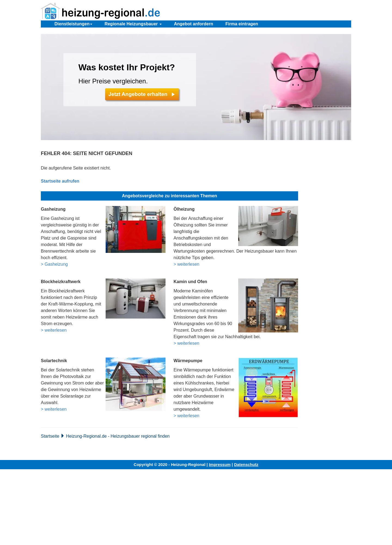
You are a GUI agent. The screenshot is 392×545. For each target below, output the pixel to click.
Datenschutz (246, 464)
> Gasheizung (54, 264)
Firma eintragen (242, 24)
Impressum (220, 464)
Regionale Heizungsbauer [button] (133, 24)
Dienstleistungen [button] (73, 24)
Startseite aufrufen (60, 181)
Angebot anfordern (194, 24)
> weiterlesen (187, 264)
